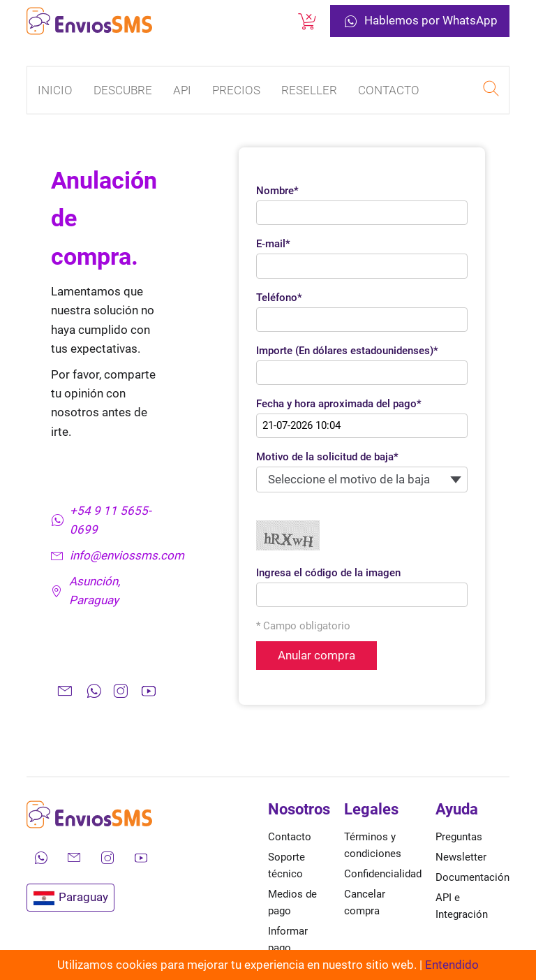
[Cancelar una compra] (307, 21)
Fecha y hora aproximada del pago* (339, 404)
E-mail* (273, 244)
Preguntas (459, 837)
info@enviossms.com (110, 555)
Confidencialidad (383, 874)
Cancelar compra (365, 902)
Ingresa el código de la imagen (328, 573)
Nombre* (277, 191)
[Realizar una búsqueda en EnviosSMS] (491, 90)
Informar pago (288, 939)
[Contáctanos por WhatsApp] (40, 858)
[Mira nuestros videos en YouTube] (141, 858)
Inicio (55, 90)
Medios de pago (292, 902)
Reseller (309, 90)
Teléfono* (279, 298)
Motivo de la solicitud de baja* (327, 457)
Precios (236, 90)
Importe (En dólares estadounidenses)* (347, 351)
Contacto (389, 90)
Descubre (123, 90)
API (182, 90)
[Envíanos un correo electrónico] (74, 858)
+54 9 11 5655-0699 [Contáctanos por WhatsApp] (101, 520)
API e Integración (462, 906)
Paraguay (70, 898)
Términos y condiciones (373, 845)
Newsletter (461, 857)
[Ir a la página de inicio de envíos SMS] (89, 21)
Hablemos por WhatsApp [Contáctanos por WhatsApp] (420, 21)
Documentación (472, 877)
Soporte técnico (286, 865)
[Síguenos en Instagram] (107, 858)
